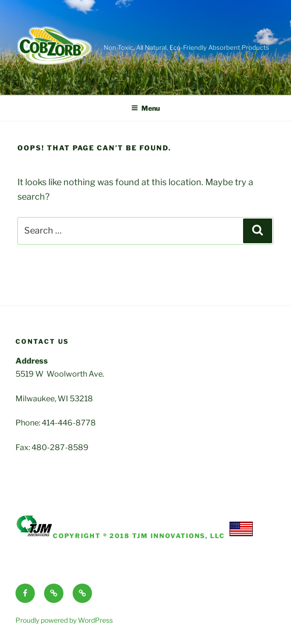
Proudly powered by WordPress (64, 620)
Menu (145, 108)
